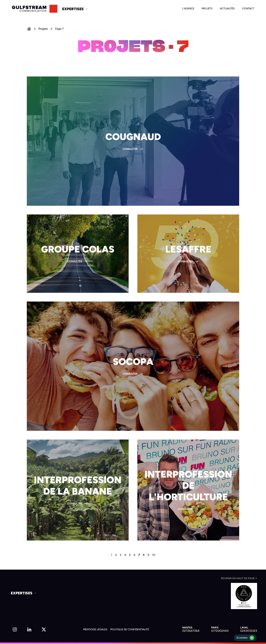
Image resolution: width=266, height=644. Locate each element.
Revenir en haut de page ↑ (239, 578)
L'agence (188, 8)
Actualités (227, 8)
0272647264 (191, 631)
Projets (207, 8)
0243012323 (249, 631)
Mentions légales (95, 629)
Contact (248, 8)
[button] (75, 9)
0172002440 (220, 631)
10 (154, 555)
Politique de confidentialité (130, 629)
